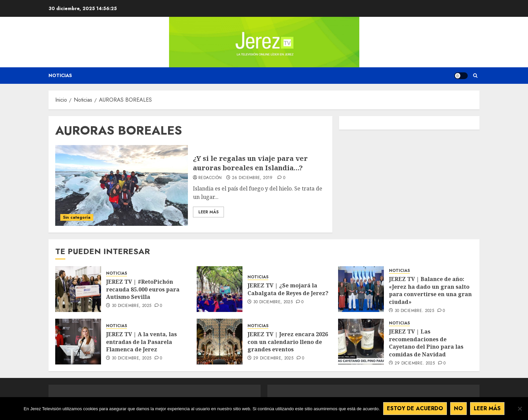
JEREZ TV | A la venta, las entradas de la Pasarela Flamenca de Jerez (141, 342)
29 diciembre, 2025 (273, 358)
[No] (520, 409)
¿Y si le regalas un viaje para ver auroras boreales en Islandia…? (250, 163)
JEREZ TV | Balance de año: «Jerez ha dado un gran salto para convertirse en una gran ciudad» (430, 290)
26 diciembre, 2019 (252, 178)
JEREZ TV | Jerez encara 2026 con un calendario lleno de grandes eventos (288, 342)
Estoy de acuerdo (415, 408)
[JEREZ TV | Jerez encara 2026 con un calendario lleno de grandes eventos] (220, 342)
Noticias (60, 75)
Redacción (210, 178)
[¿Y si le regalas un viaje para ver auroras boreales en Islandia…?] (122, 185)
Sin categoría (77, 217)
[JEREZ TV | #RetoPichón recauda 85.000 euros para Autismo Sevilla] (78, 289)
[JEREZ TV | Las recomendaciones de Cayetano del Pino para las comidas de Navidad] (361, 342)
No (458, 408)
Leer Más (208, 212)
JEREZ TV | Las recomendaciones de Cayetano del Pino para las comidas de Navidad (426, 343)
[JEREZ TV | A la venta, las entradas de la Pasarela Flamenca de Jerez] (78, 342)
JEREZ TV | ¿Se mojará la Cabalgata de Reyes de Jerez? (288, 289)
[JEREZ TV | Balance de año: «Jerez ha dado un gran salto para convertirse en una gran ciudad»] (361, 289)
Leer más (487, 408)
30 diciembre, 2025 (131, 306)
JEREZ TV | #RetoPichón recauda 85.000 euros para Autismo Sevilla (143, 289)
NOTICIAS (117, 273)
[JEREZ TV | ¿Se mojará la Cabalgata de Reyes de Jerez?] (220, 289)
